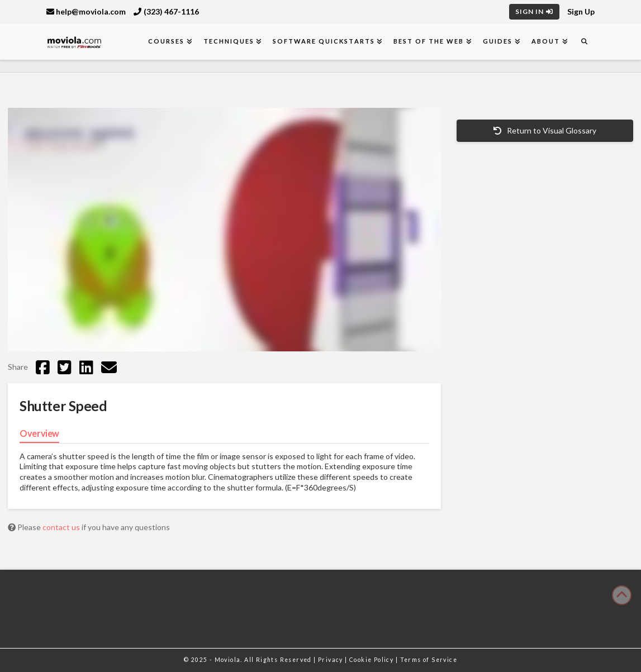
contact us (62, 527)
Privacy (331, 660)
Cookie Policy (372, 660)
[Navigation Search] (584, 42)
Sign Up (581, 11)
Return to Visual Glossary (545, 130)
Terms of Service (429, 660)
